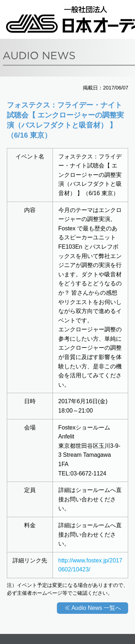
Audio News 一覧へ (96, 608)
